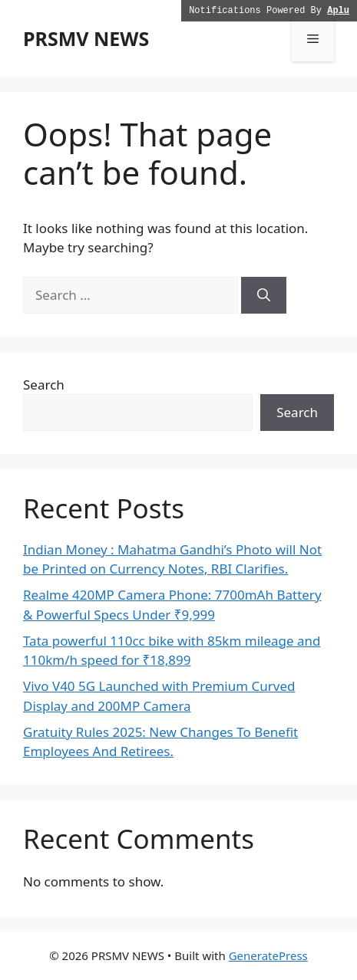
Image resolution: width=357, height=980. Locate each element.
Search (44, 385)
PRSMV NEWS (86, 38)
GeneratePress (268, 955)
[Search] (264, 295)
